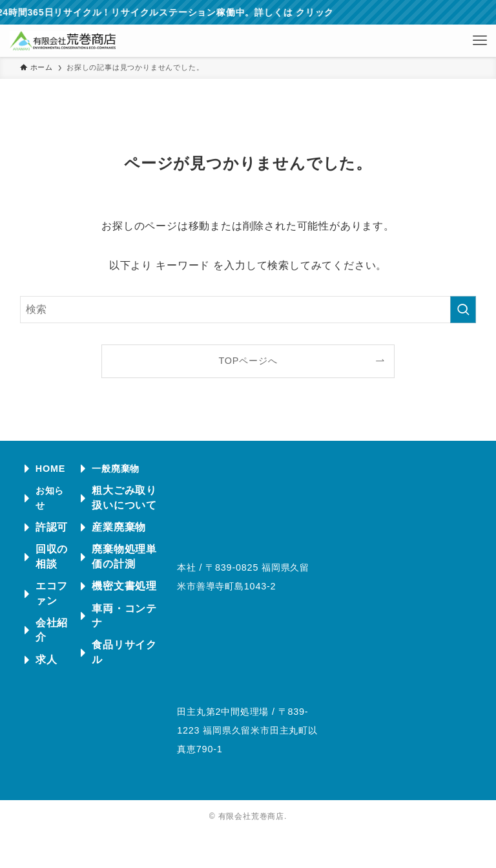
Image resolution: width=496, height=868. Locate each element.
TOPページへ (248, 361)
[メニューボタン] (480, 41)
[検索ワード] (248, 310)
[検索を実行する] (463, 310)
